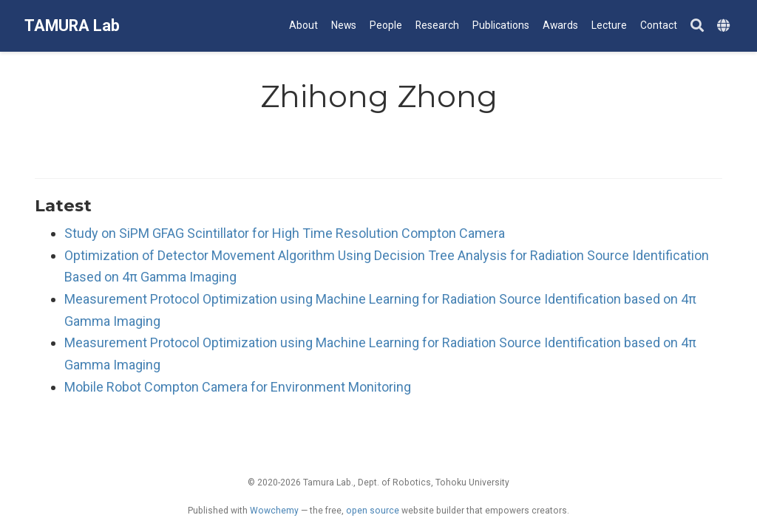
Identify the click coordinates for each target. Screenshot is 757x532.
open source (373, 511)
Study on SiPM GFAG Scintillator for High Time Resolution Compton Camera (285, 233)
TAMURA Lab (72, 25)
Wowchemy (274, 511)
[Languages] (725, 26)
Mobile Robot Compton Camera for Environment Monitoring (238, 387)
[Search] (697, 26)
